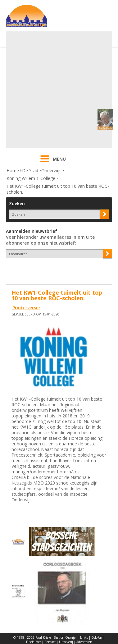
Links (84, 637)
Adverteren (84, 642)
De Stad (30, 170)
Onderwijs (51, 170)
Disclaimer (34, 642)
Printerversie (26, 308)
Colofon (97, 637)
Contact (50, 642)
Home (13, 170)
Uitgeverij (66, 642)
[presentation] (42, 269)
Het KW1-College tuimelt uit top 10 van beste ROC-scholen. (58, 189)
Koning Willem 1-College (31, 178)
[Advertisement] (58, 90)
